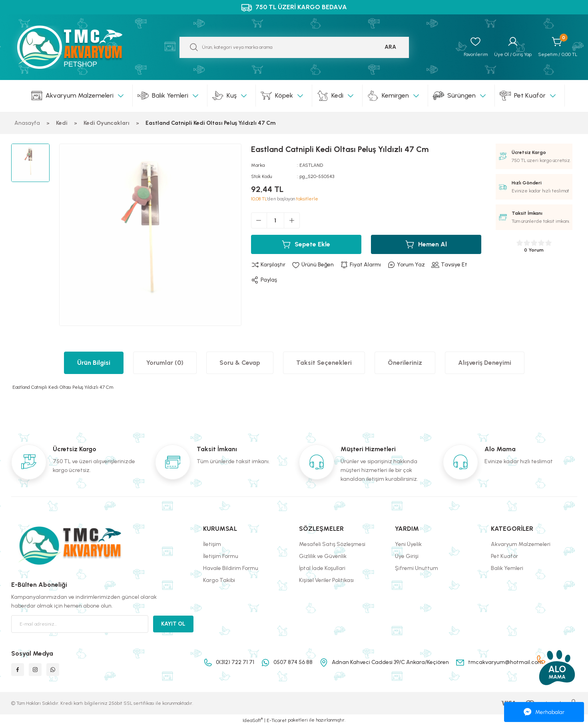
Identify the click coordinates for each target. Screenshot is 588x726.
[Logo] (78, 47)
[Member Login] (513, 47)
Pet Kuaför (504, 556)
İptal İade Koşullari (322, 568)
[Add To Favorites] (313, 265)
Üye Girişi (407, 556)
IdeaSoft (253, 720)
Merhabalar (544, 712)
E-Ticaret (277, 720)
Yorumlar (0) (165, 363)
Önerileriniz (405, 363)
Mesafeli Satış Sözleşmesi (332, 544)
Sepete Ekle (306, 244)
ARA (390, 47)
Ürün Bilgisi (94, 363)
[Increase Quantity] (292, 220)
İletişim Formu (221, 556)
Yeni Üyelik (408, 544)
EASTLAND (311, 165)
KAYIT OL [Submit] (173, 624)
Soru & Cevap (240, 363)
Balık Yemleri (507, 568)
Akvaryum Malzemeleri (521, 544)
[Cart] (558, 47)
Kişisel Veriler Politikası (326, 580)
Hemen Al (426, 244)
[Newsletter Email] (80, 624)
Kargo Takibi (219, 580)
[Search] (294, 47)
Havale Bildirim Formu (231, 568)
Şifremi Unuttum (417, 568)
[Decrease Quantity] (259, 220)
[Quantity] (275, 220)
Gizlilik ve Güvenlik (323, 556)
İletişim (212, 544)
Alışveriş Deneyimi (485, 363)
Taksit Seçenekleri (324, 363)
